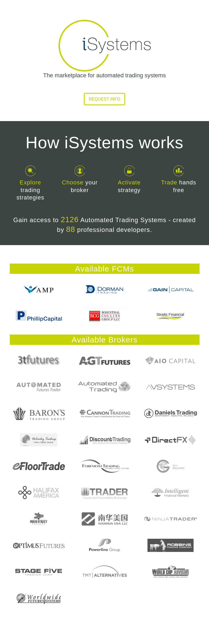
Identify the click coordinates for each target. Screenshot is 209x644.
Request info (105, 99)
